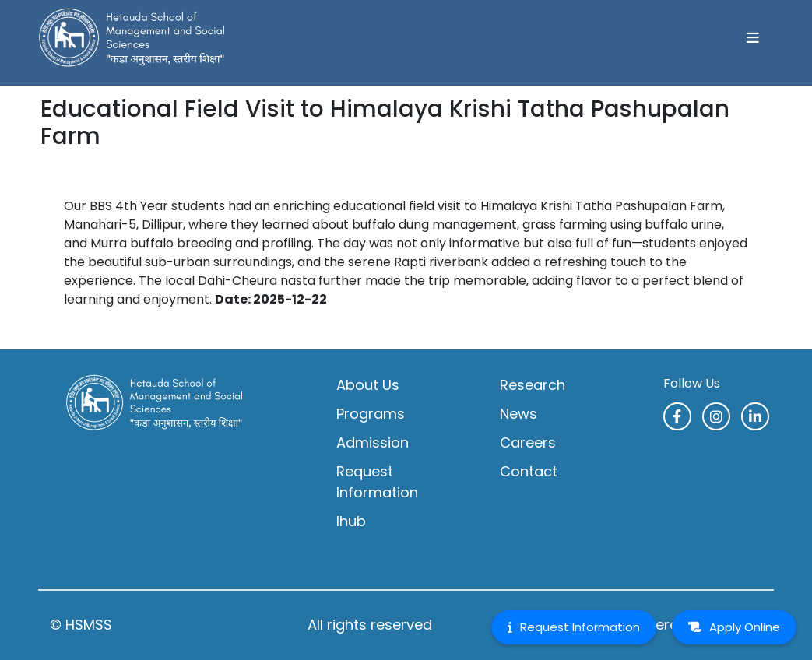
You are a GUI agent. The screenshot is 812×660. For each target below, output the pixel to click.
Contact (529, 471)
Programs (371, 414)
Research (533, 385)
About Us (368, 385)
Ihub (351, 521)
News (518, 414)
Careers (528, 442)
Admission (373, 442)
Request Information (377, 482)
